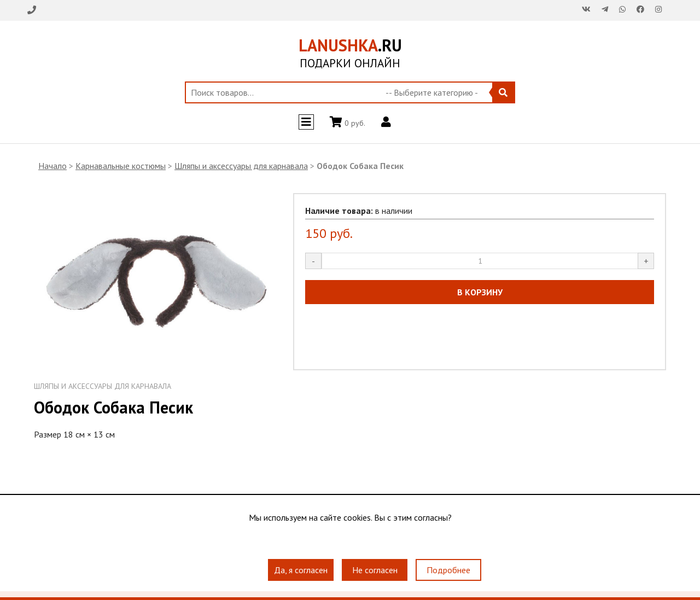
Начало (52, 166)
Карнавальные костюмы (121, 166)
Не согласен (375, 570)
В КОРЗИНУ (480, 292)
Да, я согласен (301, 570)
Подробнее (448, 570)
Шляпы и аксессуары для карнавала (241, 166)
